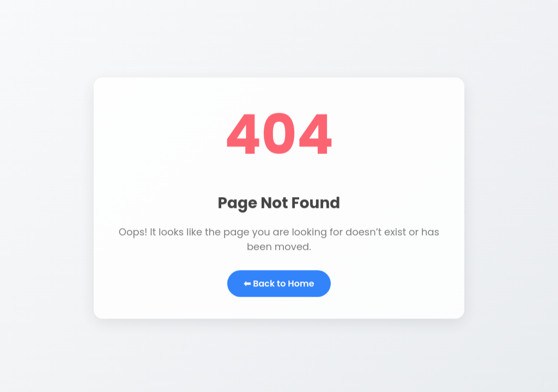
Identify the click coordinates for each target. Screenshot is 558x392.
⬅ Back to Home (279, 284)
